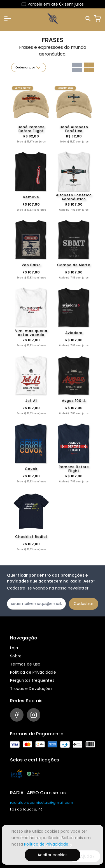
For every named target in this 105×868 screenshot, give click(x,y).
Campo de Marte (74, 265)
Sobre (16, 656)
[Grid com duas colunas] (89, 67)
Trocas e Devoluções (31, 689)
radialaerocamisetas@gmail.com (42, 803)
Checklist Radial (31, 537)
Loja (14, 648)
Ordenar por (29, 68)
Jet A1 (31, 401)
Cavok (31, 469)
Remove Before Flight (74, 469)
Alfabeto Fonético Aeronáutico (74, 197)
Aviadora (74, 333)
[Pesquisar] (88, 19)
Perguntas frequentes (32, 680)
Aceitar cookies (53, 855)
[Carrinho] (97, 19)
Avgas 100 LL (74, 401)
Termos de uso (25, 664)
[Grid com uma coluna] (77, 67)
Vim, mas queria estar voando (31, 333)
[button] (8, 19)
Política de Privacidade (33, 672)
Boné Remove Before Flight (31, 129)
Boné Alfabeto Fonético (74, 129)
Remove (31, 197)
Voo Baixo (31, 265)
